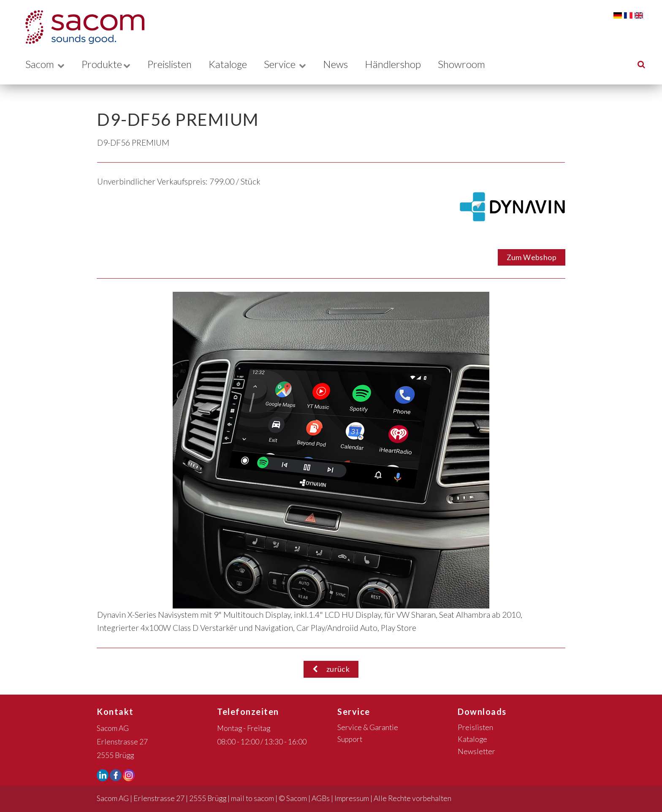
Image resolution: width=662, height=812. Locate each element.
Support (350, 739)
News (344, 64)
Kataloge (234, 64)
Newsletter (476, 751)
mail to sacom (252, 798)
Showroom (472, 64)
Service (293, 64)
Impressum (352, 798)
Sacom (45, 64)
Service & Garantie (368, 727)
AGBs (321, 798)
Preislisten (173, 64)
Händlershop (402, 64)
